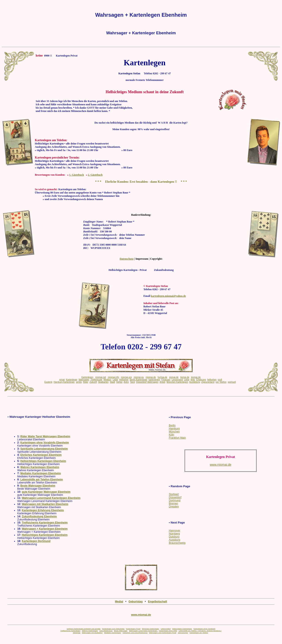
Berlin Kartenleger (139, 380)
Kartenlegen (87, 377)
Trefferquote (96, 380)
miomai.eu (139, 377)
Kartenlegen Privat (133, 629)
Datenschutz (127, 259)
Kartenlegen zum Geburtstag (113, 629)
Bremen (173, 504)
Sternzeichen (183, 633)
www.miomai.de (141, 615)
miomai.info (113, 377)
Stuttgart (174, 494)
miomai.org (126, 377)
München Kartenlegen (177, 382)
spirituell (232, 382)
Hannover (174, 531)
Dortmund (175, 500)
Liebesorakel (166, 629)
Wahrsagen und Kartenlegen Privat (163, 633)
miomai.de (151, 377)
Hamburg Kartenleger (64, 382)
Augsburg (174, 540)
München (174, 432)
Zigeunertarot (208, 382)
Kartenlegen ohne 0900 (168, 631)
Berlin (172, 425)
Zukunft (93, 382)
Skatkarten (103, 382)
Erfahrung (201, 380)
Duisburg (174, 537)
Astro (126, 382)
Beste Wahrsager (121, 631)
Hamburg (174, 429)
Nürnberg (174, 534)
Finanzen (166, 380)
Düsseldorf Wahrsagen (147, 382)
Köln (171, 435)
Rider (86, 382)
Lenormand (177, 380)
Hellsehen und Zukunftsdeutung (135, 633)
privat (62, 380)
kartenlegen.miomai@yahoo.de (168, 296)
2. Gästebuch (95, 175)
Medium (108, 380)
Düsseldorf (175, 497)
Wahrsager (84, 380)
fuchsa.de (162, 377)
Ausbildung (195, 382)
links (193, 380)
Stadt (112, 382)
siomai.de (174, 377)
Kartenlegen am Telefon (199, 633)
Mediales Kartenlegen (112, 633)
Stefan (119, 382)
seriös (79, 382)
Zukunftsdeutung (106, 631)
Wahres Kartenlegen (90, 631)
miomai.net (101, 377)
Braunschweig (177, 543)
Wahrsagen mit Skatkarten (92, 633)
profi (220, 380)
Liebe (115, 380)
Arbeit (162, 382)
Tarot (132, 382)
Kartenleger (72, 380)
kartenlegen (154, 380)
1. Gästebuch (77, 175)
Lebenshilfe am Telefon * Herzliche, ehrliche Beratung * (200, 631)
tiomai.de (185, 377)
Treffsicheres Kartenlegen (70, 631)
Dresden (174, 507)
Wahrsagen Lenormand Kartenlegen (143, 631)
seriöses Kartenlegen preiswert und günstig (84, 629)
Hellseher (124, 380)
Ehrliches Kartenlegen (150, 629)
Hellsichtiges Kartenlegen (182, 629)
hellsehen (212, 380)
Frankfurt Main (177, 438)
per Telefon (221, 382)
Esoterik (48, 382)
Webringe (77, 633)
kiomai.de (196, 377)
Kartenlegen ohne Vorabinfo (204, 629)
